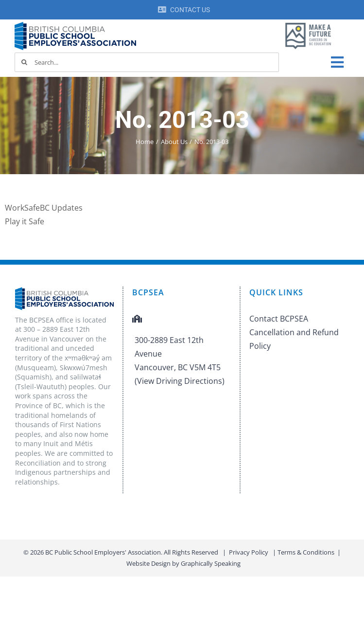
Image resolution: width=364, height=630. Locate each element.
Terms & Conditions (306, 552)
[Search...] (147, 62)
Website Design (148, 563)
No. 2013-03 (182, 120)
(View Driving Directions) (180, 381)
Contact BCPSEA (279, 319)
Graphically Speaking (211, 563)
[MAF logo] (308, 23)
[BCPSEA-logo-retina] (75, 25)
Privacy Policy (249, 552)
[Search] (24, 62)
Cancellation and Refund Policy (294, 339)
